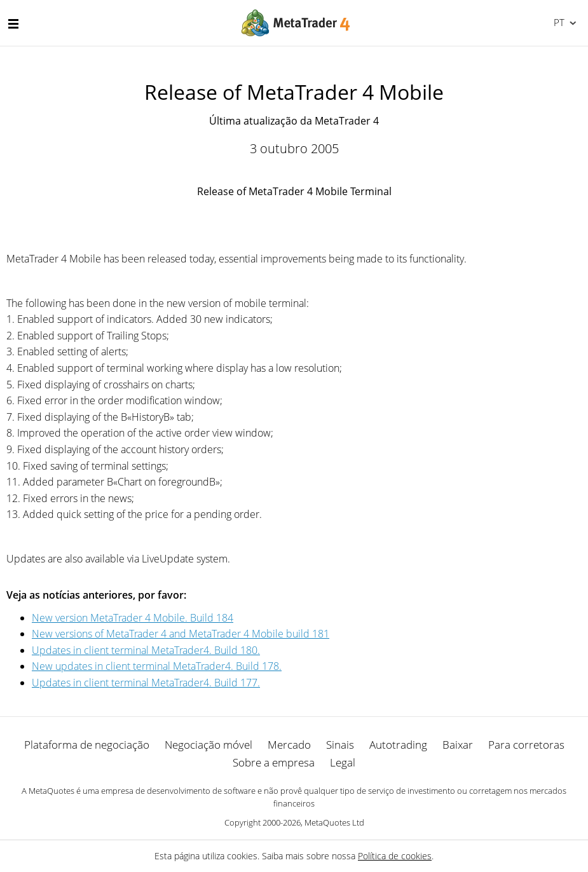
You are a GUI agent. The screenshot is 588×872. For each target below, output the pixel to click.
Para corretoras (526, 745)
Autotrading (398, 745)
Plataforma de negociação (87, 745)
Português (558, 22)
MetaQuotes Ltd (334, 822)
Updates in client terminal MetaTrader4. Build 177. (146, 683)
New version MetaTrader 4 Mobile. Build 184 (133, 618)
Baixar (458, 745)
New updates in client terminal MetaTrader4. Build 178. (157, 666)
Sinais (340, 745)
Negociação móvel (209, 745)
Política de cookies (395, 856)
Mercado (289, 745)
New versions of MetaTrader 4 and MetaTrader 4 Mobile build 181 (181, 634)
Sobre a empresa (274, 762)
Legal (343, 762)
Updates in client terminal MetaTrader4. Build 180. (146, 650)
